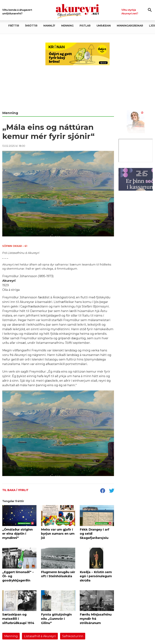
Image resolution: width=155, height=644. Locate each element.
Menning (11, 636)
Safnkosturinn (73, 636)
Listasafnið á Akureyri (40, 636)
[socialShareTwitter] (112, 491)
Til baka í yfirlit (15, 490)
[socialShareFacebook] (102, 491)
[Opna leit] (150, 10)
